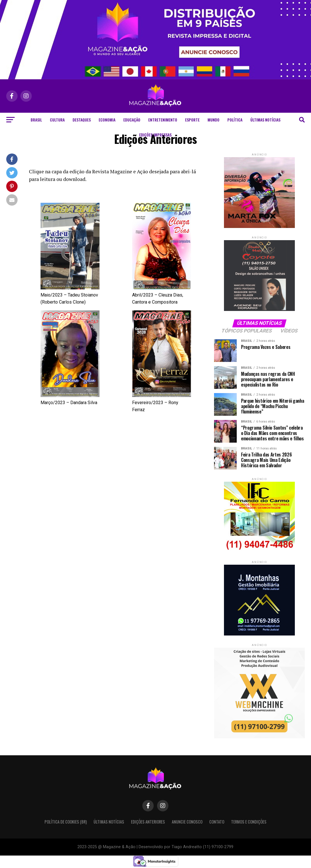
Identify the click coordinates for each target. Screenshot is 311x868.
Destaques (82, 120)
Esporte (192, 120)
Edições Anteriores (148, 822)
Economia (107, 120)
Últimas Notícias (265, 120)
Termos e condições (249, 822)
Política (235, 120)
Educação (132, 120)
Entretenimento (163, 120)
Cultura (57, 120)
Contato (217, 822)
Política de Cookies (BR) (66, 822)
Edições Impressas (155, 135)
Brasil (36, 120)
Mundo (213, 120)
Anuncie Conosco (187, 822)
